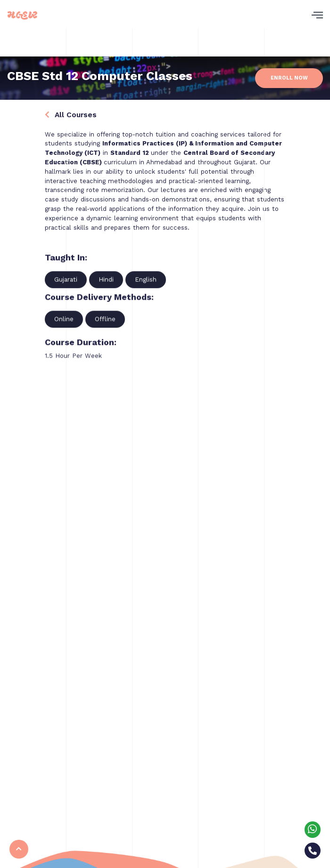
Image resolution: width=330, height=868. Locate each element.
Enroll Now (289, 78)
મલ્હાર (22, 16)
